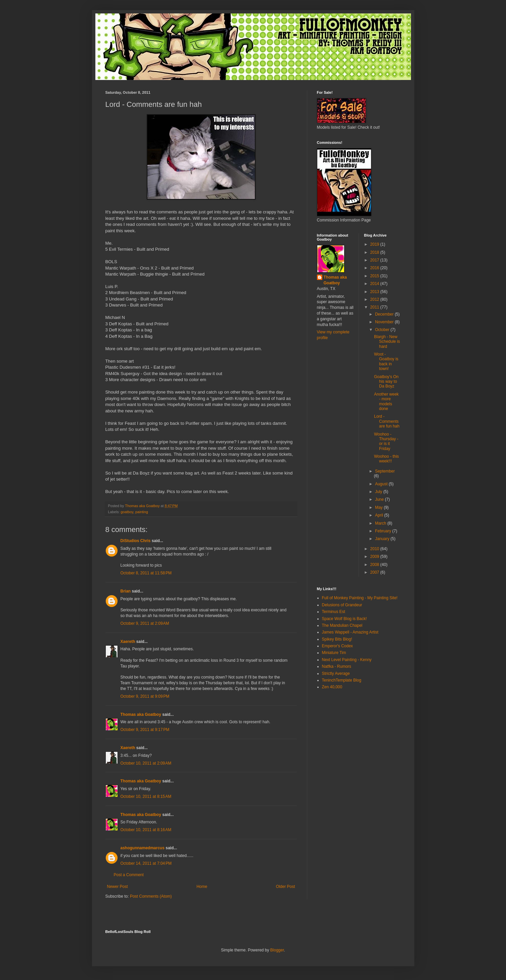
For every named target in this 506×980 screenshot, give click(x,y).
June (380, 499)
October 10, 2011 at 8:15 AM (146, 797)
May (379, 507)
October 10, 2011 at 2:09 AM (146, 763)
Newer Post (118, 887)
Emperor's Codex (337, 646)
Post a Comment (129, 875)
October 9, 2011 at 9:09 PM (145, 696)
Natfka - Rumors (337, 666)
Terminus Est (334, 612)
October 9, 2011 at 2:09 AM (145, 623)
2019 (375, 244)
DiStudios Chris (136, 541)
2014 (375, 284)
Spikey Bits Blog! (337, 639)
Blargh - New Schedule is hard (387, 342)
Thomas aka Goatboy (141, 714)
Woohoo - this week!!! (386, 459)
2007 (375, 572)
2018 (375, 252)
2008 (375, 565)
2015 (375, 276)
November (385, 322)
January (383, 539)
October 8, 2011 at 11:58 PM (146, 573)
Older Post (286, 887)
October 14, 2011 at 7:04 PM (146, 863)
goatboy (127, 512)
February (384, 531)
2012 (375, 299)
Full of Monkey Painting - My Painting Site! (360, 598)
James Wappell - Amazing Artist (350, 632)
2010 (375, 549)
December (385, 314)
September (385, 471)
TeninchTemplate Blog (342, 680)
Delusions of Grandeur (342, 605)
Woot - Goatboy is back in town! (386, 361)
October (383, 330)
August (382, 484)
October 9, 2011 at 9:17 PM (145, 730)
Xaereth (128, 642)
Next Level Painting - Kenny (347, 660)
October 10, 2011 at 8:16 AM (146, 830)
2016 (375, 268)
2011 (375, 307)
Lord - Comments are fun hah (387, 421)
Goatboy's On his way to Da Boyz (386, 382)
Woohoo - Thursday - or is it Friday (386, 441)
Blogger (277, 950)
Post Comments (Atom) (151, 896)
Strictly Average (336, 673)
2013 (375, 292)
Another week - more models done (386, 401)
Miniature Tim (334, 653)
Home (202, 887)
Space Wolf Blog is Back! (344, 619)
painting (142, 512)
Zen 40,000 (332, 687)
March (381, 523)
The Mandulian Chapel (342, 625)
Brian (126, 591)
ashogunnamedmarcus (143, 848)
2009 (375, 557)
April (380, 515)
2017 (375, 260)
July (379, 492)
